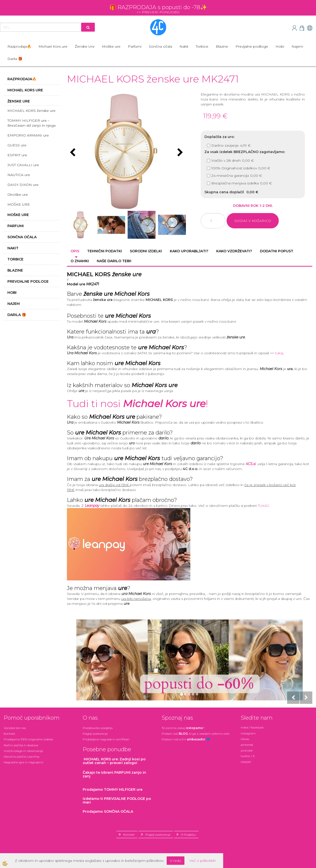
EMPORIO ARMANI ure (28, 135)
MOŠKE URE (19, 204)
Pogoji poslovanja (95, 734)
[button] (180, 153)
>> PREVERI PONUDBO (158, 12)
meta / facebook (252, 727)
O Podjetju (188, 835)
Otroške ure (18, 195)
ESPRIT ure (17, 155)
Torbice (202, 46)
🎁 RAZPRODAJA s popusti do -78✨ (158, 7)
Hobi (280, 46)
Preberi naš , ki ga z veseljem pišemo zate (196, 734)
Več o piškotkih (203, 861)
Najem (297, 46)
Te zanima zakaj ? (183, 728)
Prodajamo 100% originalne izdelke (28, 739)
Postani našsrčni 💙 (186, 739)
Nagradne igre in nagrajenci (24, 762)
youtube (247, 750)
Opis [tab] (75, 251)
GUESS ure (17, 145)
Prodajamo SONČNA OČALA (108, 811)
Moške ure (111, 46)
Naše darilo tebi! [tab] (114, 261)
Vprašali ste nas (15, 728)
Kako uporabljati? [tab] (189, 251)
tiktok (245, 739)
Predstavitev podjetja (98, 728)
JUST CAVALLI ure (23, 165)
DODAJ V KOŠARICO (253, 221)
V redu (176, 861)
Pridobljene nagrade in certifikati (106, 739)
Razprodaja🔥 (19, 46)
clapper (246, 762)
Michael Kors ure (53, 46)
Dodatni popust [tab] (277, 251)
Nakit (184, 46)
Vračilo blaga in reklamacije (23, 751)
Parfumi (135, 46)
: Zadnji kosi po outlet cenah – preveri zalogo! (114, 761)
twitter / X (248, 756)
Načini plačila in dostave (21, 745)
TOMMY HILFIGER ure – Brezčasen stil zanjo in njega (31, 123)
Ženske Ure (85, 46)
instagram (248, 733)
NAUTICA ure (19, 175)
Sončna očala (160, 46)
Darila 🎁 (15, 59)
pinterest (247, 745)
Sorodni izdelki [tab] (146, 251)
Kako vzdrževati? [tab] (234, 251)
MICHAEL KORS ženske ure (31, 111)
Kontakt (10, 734)
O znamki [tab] (80, 261)
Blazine (222, 46)
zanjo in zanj (114, 774)
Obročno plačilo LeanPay (22, 757)
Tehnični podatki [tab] (105, 251)
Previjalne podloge (252, 46)
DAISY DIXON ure (23, 185)
